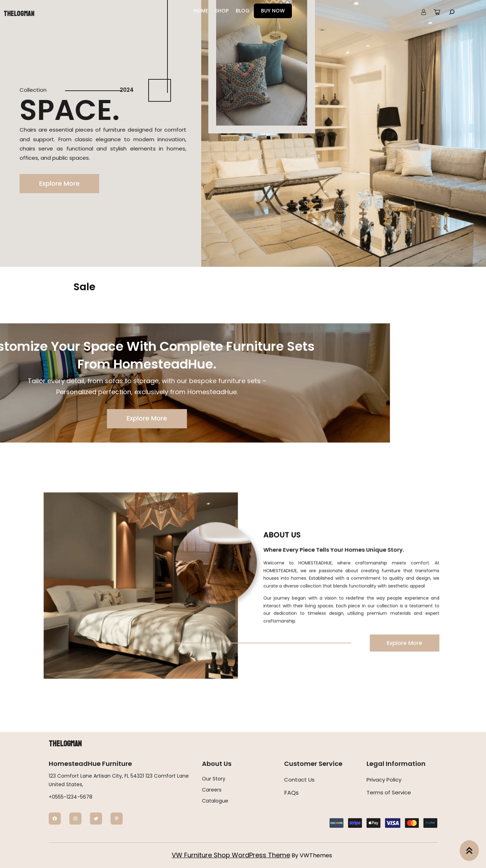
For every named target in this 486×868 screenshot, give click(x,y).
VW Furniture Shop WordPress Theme (231, 855)
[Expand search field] (452, 12)
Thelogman (19, 14)
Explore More (59, 183)
